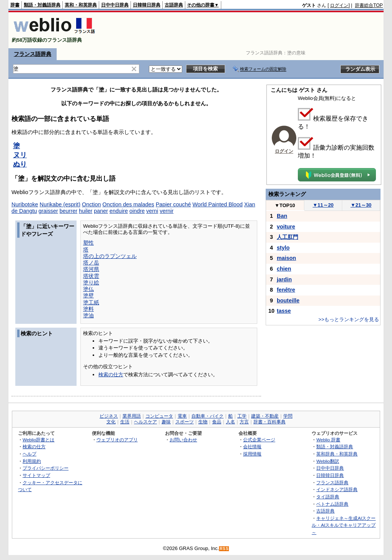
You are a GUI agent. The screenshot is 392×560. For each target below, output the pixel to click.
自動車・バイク (207, 416)
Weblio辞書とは (38, 440)
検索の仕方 (111, 375)
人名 (230, 422)
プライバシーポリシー (46, 468)
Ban (282, 216)
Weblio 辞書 (328, 440)
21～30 (361, 205)
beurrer (69, 211)
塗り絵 (91, 282)
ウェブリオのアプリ (117, 440)
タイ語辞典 (328, 497)
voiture (286, 227)
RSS (224, 549)
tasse (284, 311)
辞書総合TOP (369, 5)
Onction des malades (128, 204)
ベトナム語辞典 (332, 504)
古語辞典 (174, 5)
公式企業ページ (259, 440)
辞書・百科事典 (269, 422)
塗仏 (88, 289)
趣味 (166, 422)
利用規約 (32, 461)
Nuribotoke (25, 204)
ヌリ (20, 155)
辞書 (15, 5)
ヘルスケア (145, 422)
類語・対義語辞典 (42, 5)
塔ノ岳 (91, 263)
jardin (284, 279)
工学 (242, 416)
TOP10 (285, 205)
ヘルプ (29, 454)
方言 (244, 422)
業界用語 (132, 416)
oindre (137, 211)
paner (101, 211)
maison (286, 258)
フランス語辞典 (33, 54)
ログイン (339, 5)
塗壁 (88, 296)
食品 (217, 422)
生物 (203, 422)
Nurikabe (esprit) (60, 204)
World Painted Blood (218, 204)
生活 (125, 422)
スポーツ (185, 422)
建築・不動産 (265, 416)
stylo (283, 248)
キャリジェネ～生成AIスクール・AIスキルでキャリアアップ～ (344, 525)
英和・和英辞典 (81, 5)
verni (152, 211)
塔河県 (91, 269)
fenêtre (286, 290)
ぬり (20, 164)
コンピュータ (159, 416)
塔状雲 (91, 276)
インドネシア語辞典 (337, 489)
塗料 (88, 309)
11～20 (323, 205)
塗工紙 (91, 302)
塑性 (88, 243)
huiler (86, 211)
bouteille (288, 300)
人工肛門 (287, 237)
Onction (91, 204)
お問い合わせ (183, 440)
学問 (288, 416)
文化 (111, 422)
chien (284, 269)
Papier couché (173, 204)
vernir (167, 211)
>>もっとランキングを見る (349, 319)
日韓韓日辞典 (147, 5)
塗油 (88, 315)
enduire (119, 211)
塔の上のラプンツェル (110, 256)
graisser (48, 211)
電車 (182, 416)
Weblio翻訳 (327, 461)
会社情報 (252, 447)
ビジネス (109, 416)
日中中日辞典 (115, 5)
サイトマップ (36, 475)
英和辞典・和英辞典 (337, 454)
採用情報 (252, 454)
